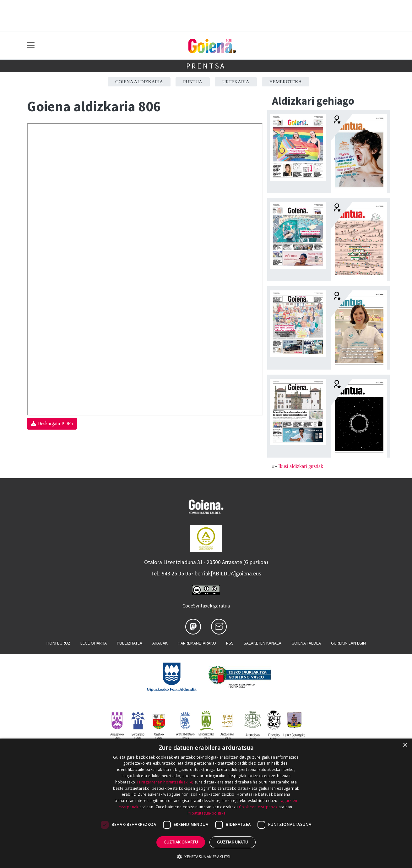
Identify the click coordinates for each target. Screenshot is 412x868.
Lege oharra (94, 643)
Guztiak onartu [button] (181, 842)
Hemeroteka (286, 82)
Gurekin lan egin (348, 643)
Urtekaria (236, 82)
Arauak (160, 643)
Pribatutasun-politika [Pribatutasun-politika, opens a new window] (206, 813)
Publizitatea (130, 643)
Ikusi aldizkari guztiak (301, 466)
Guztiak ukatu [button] (233, 842)
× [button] (405, 745)
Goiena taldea (306, 643)
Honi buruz (58, 643)
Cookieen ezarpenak (258, 807)
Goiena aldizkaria (139, 82)
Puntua (193, 82)
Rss (230, 643)
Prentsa (206, 66)
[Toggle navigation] (31, 45)
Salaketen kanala (263, 643)
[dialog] (206, 803)
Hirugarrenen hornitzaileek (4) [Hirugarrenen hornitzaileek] (165, 782)
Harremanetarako (197, 643)
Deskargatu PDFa (52, 423)
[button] (206, 857)
